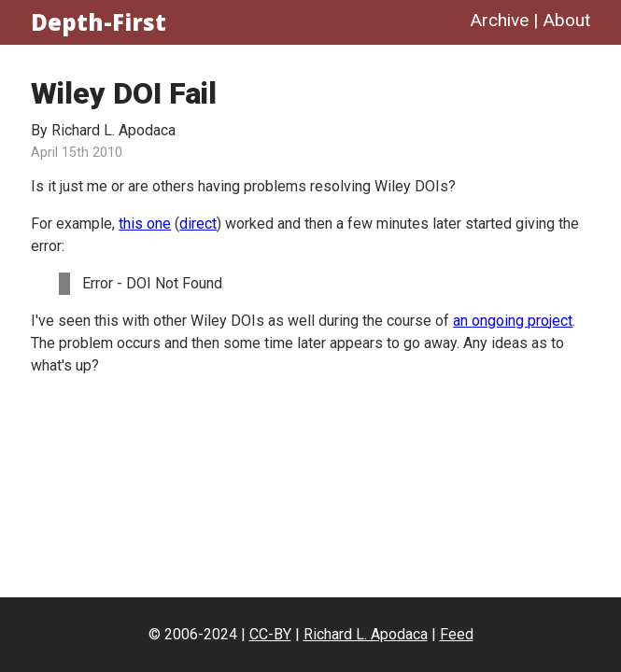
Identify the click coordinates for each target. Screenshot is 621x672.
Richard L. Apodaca (366, 634)
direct (198, 224)
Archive (499, 20)
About (566, 20)
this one (145, 224)
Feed (457, 634)
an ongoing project (513, 321)
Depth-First (99, 22)
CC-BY (270, 634)
